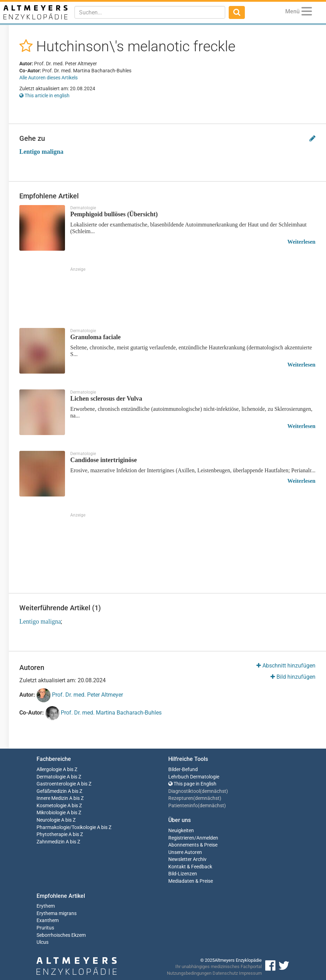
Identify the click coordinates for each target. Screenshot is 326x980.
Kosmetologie (51, 806)
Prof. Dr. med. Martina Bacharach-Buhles (103, 713)
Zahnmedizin (51, 842)
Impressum (250, 973)
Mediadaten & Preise (191, 881)
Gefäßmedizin (52, 791)
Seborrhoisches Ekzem (61, 935)
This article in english (44, 96)
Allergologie (49, 769)
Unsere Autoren (185, 852)
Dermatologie (51, 777)
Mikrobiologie (51, 813)
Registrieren (181, 838)
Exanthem (48, 920)
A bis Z (70, 769)
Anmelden (207, 838)
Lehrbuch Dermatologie (194, 777)
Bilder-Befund (183, 769)
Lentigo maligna (41, 152)
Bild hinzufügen (293, 677)
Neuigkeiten (181, 831)
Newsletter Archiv (187, 859)
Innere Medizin (52, 798)
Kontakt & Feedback (190, 867)
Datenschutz (225, 973)
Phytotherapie (52, 834)
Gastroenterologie (56, 784)
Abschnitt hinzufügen (286, 666)
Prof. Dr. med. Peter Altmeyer (80, 695)
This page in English (192, 784)
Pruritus (45, 928)
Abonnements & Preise (193, 845)
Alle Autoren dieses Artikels (48, 78)
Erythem (46, 906)
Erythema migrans (57, 913)
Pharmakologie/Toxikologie (66, 827)
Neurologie (48, 820)
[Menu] (307, 12)
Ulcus (43, 942)
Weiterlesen (301, 242)
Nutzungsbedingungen (189, 973)
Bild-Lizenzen (183, 874)
